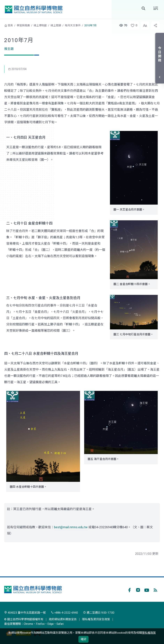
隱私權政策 (149, 633)
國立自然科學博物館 (34, 9)
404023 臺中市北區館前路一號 (25, 613)
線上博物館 (40, 25)
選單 (156, 8)
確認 (83, 639)
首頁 (10, 25)
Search (143, 8)
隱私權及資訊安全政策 (96, 619)
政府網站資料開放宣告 (63, 619)
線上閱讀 (56, 25)
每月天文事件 (73, 25)
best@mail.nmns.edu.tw (71, 527)
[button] (133, 25)
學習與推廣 (23, 25)
